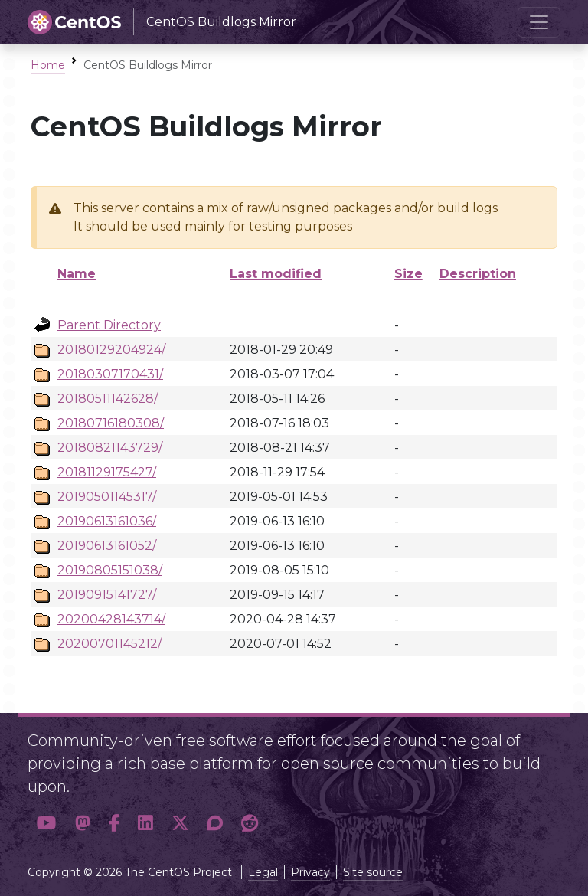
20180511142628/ (108, 399)
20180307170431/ (110, 374)
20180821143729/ (110, 448)
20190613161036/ (107, 521)
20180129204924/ (111, 350)
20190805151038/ (110, 570)
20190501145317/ (107, 497)
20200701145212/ (109, 644)
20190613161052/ (107, 546)
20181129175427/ (107, 472)
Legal (263, 872)
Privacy (310, 872)
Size (408, 274)
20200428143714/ (111, 619)
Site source (373, 872)
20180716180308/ (111, 423)
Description (478, 274)
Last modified (276, 274)
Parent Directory (109, 325)
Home (48, 65)
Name (77, 274)
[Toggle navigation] (539, 22)
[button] (47, 824)
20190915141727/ (107, 595)
